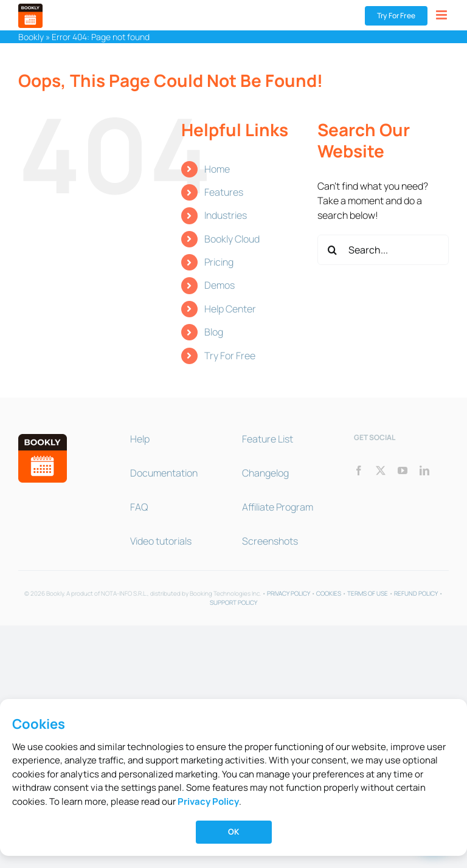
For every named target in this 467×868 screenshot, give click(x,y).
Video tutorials (161, 541)
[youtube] (403, 470)
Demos (220, 285)
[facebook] (359, 470)
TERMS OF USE (368, 593)
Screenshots (270, 541)
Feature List (268, 439)
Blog (214, 332)
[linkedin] (424, 470)
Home (217, 169)
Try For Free (230, 356)
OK (233, 832)
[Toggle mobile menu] (442, 15)
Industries (226, 215)
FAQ (139, 507)
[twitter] (381, 470)
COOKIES (329, 593)
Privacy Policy (208, 801)
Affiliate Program (278, 507)
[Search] (333, 250)
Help (140, 439)
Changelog (265, 473)
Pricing (219, 262)
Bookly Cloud (232, 239)
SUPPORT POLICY (233, 602)
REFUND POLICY (416, 593)
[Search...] (383, 250)
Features (224, 192)
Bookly (31, 37)
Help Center (230, 309)
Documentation (164, 473)
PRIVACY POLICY (289, 593)
